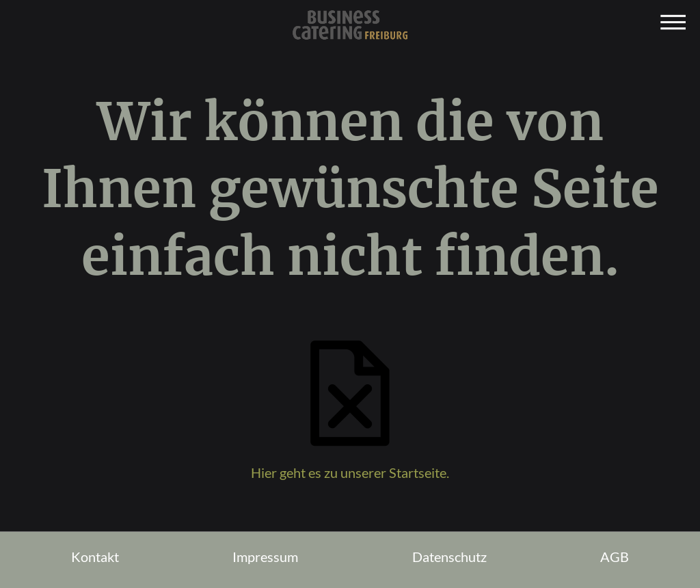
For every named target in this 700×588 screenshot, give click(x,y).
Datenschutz (449, 557)
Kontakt (95, 557)
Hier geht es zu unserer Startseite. (350, 472)
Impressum (265, 557)
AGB (615, 557)
